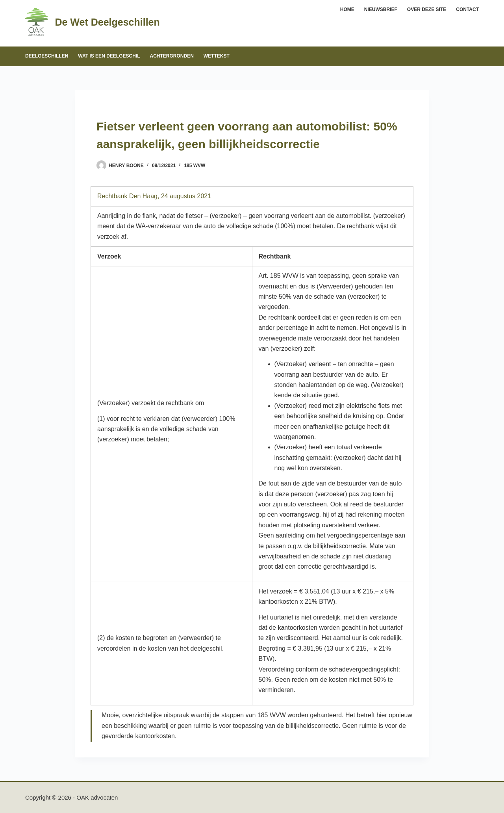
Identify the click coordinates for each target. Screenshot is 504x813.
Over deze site (427, 9)
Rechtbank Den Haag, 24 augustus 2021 (154, 196)
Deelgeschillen (47, 56)
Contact (467, 9)
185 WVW (195, 166)
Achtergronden (171, 56)
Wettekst (217, 56)
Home (347, 9)
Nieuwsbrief (381, 9)
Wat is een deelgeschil (109, 56)
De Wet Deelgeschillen (107, 22)
